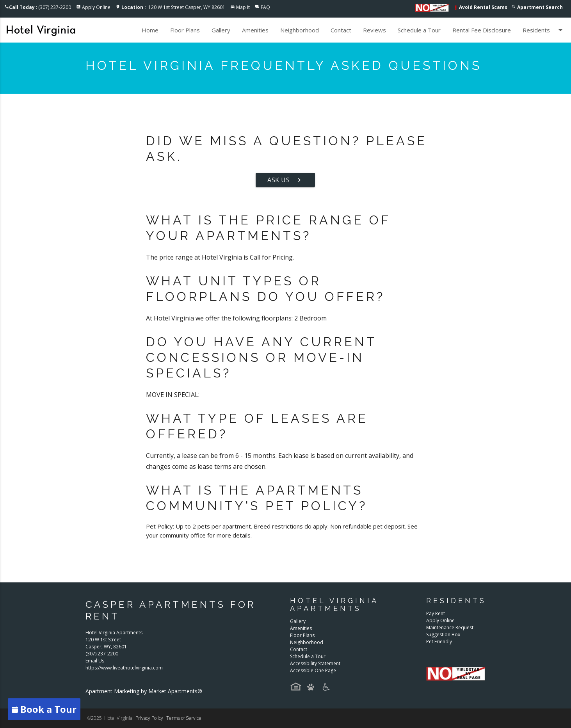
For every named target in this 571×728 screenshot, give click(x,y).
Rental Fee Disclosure (482, 30)
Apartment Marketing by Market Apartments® (144, 691)
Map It (243, 7)
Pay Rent (436, 613)
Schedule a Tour (419, 30)
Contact (341, 30)
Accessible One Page (313, 670)
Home (150, 30)
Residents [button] (544, 30)
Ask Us (285, 180)
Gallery (221, 30)
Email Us (95, 661)
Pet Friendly (439, 642)
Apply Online (96, 7)
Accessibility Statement (315, 663)
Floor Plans (185, 30)
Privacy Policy (149, 718)
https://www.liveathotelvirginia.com (124, 668)
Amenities (255, 30)
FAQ (265, 7)
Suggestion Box (443, 635)
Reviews (374, 30)
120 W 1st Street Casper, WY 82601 (173, 7)
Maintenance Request (450, 627)
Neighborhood (300, 30)
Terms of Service (184, 718)
